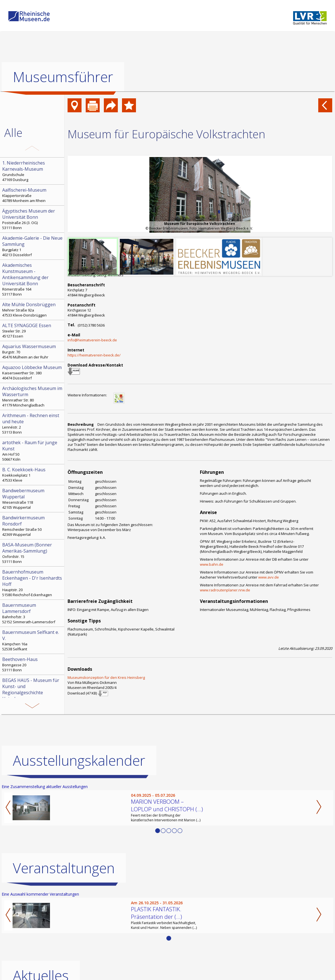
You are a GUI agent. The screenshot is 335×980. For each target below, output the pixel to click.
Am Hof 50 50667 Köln (33, 451)
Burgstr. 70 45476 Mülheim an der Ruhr (33, 351)
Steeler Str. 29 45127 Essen (33, 330)
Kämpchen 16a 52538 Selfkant (33, 640)
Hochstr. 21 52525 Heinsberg (33, 694)
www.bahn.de (212, 564)
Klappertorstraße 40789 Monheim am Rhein (33, 195)
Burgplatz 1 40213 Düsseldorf (33, 246)
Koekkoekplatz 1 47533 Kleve (33, 475)
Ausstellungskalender (79, 760)
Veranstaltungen (64, 868)
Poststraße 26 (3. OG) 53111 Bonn (33, 219)
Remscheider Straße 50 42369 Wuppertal (33, 526)
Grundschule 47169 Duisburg (33, 171)
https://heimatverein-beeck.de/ (94, 355)
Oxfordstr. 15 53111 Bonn (33, 553)
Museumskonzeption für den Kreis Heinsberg (106, 677)
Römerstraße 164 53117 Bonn (33, 279)
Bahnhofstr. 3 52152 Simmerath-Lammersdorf (33, 613)
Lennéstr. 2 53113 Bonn (33, 424)
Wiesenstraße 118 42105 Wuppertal (33, 499)
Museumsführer (63, 77)
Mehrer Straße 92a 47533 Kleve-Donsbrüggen (33, 310)
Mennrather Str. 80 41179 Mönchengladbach (33, 396)
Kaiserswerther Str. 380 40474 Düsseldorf (33, 372)
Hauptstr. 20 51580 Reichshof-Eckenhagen (33, 583)
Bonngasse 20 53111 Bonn (33, 664)
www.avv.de (269, 577)
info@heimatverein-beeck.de (92, 340)
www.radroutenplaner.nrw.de (225, 590)
